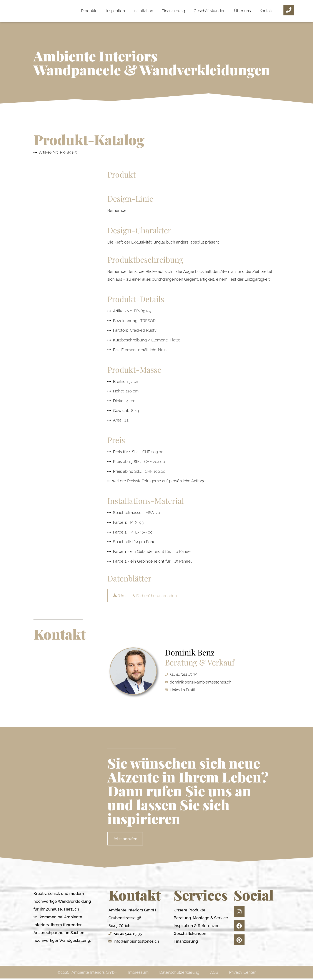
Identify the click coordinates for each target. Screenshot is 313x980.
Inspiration (116, 11)
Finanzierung (173, 11)
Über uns (242, 11)
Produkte (89, 11)
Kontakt (266, 11)
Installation (143, 11)
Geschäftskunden (210, 11)
